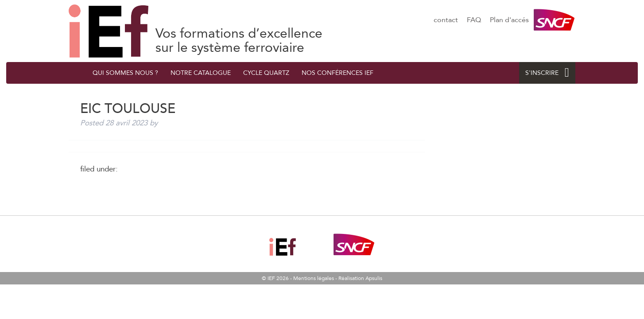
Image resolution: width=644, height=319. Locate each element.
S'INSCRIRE (547, 73)
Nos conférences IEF (338, 73)
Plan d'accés (509, 20)
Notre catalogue (201, 73)
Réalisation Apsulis (360, 278)
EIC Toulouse (109, 31)
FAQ (474, 20)
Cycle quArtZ (266, 73)
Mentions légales (314, 278)
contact (446, 20)
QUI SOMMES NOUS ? (125, 73)
